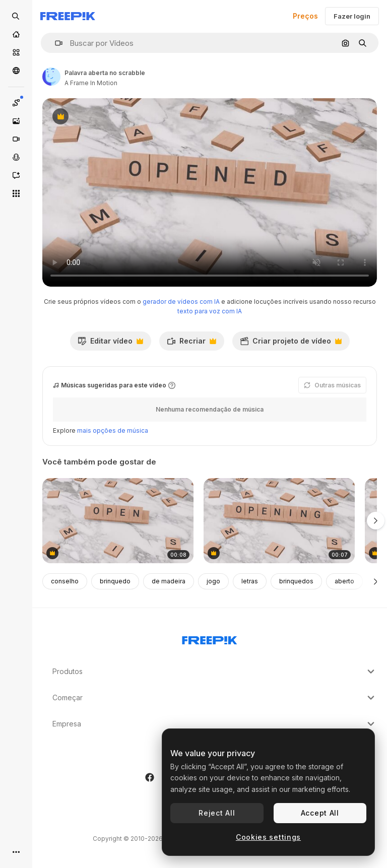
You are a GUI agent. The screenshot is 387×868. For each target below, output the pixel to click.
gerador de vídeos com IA (181, 302)
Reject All (217, 813)
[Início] (16, 34)
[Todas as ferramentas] (16, 193)
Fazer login (352, 16)
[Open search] (16, 16)
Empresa (215, 724)
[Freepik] (68, 16)
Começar (215, 698)
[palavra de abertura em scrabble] (279, 521)
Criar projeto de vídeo (291, 344)
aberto (344, 581)
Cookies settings (268, 837)
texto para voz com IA (210, 311)
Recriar (191, 344)
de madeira (169, 581)
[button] (55, 43)
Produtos (215, 672)
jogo (213, 581)
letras (250, 581)
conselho (65, 581)
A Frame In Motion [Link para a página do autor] (91, 83)
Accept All (320, 813)
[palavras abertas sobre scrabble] (118, 521)
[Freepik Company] (210, 638)
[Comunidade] (16, 71)
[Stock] (16, 52)
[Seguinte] (376, 581)
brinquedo (115, 581)
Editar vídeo (110, 344)
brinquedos (296, 581)
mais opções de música (113, 430)
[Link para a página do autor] (51, 77)
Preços (305, 16)
